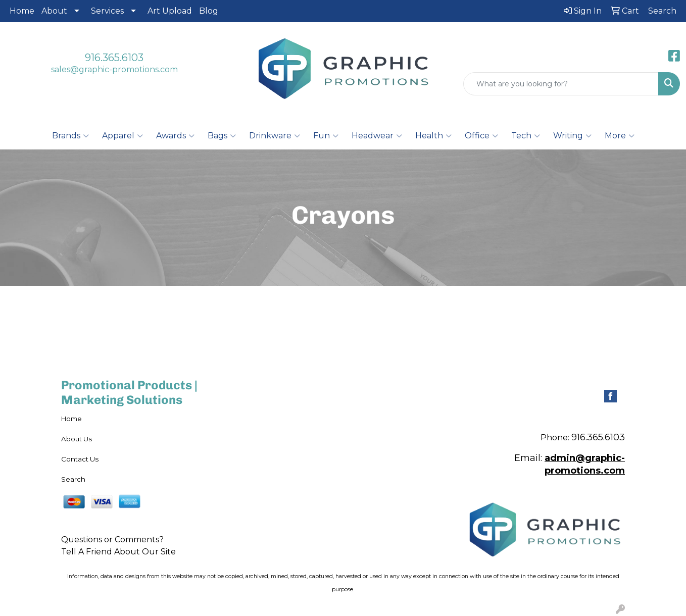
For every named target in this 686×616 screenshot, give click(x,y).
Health (433, 136)
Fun (326, 136)
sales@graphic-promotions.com (114, 69)
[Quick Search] (561, 84)
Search (73, 479)
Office (481, 136)
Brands (70, 136)
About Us (77, 439)
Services (107, 11)
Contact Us (80, 459)
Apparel (122, 136)
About (54, 11)
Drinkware (275, 136)
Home (22, 11)
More (620, 136)
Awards (175, 136)
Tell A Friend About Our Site (118, 552)
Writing (572, 136)
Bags (222, 136)
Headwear (377, 136)
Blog (209, 11)
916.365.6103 (114, 58)
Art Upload (170, 11)
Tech (526, 136)
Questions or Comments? (112, 540)
